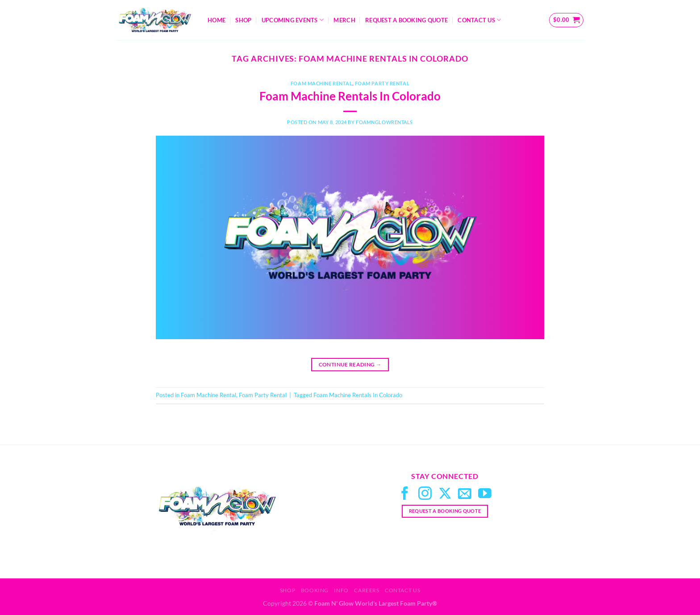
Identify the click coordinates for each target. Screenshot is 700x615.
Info (341, 590)
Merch (344, 20)
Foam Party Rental (382, 83)
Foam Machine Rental (322, 83)
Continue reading (350, 364)
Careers (367, 590)
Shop (243, 20)
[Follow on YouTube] (485, 494)
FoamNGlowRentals (384, 122)
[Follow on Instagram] (425, 494)
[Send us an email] (465, 494)
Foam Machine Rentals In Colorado (350, 96)
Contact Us (479, 20)
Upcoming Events (293, 20)
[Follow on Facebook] (405, 494)
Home (217, 20)
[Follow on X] (445, 494)
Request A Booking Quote (406, 20)
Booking (315, 590)
